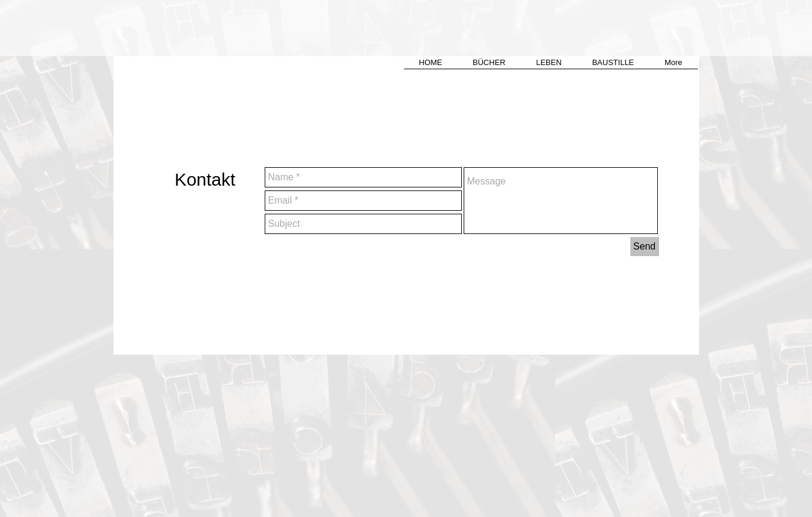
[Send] (645, 247)
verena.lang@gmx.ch (532, 284)
